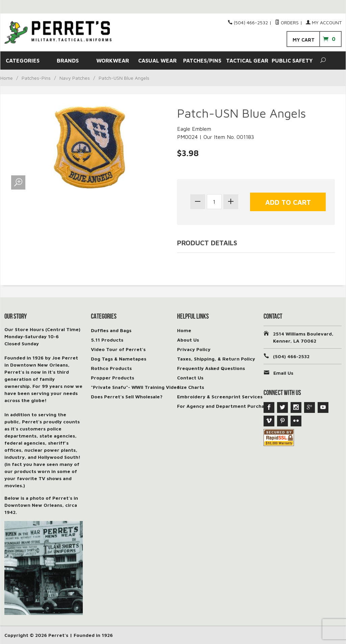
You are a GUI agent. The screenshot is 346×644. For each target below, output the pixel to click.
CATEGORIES (23, 60)
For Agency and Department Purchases (225, 406)
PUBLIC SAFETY (292, 60)
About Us (188, 340)
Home (7, 78)
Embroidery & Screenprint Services (220, 397)
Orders (287, 22)
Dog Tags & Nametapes (119, 359)
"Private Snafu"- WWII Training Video (135, 387)
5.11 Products (107, 340)
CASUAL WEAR (157, 60)
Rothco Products (111, 368)
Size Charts (191, 387)
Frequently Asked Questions (211, 368)
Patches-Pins (36, 78)
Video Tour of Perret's (118, 349)
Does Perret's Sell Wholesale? (127, 397)
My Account (324, 22)
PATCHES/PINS (202, 60)
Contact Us (190, 378)
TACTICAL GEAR (247, 60)
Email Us (283, 373)
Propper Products (113, 378)
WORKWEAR (113, 60)
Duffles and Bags (111, 330)
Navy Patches (75, 78)
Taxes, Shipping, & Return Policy (216, 359)
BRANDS (68, 60)
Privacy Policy (194, 349)
